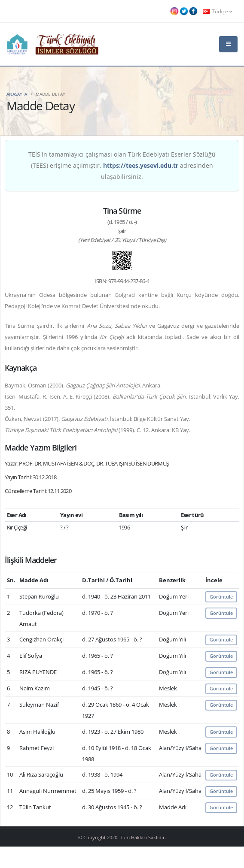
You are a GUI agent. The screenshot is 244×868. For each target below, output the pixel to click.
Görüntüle (221, 597)
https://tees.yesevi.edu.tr (141, 165)
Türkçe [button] (217, 11)
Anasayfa (17, 94)
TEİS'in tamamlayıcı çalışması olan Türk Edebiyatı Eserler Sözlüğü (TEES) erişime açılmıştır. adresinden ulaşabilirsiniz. (122, 165)
